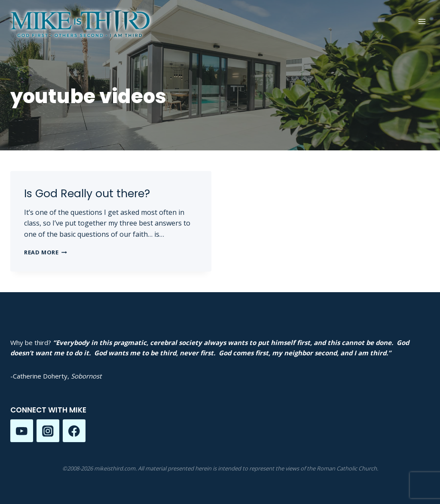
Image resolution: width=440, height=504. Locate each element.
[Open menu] (422, 21)
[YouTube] (22, 431)
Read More (46, 252)
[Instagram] (48, 431)
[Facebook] (74, 431)
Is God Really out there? (87, 194)
